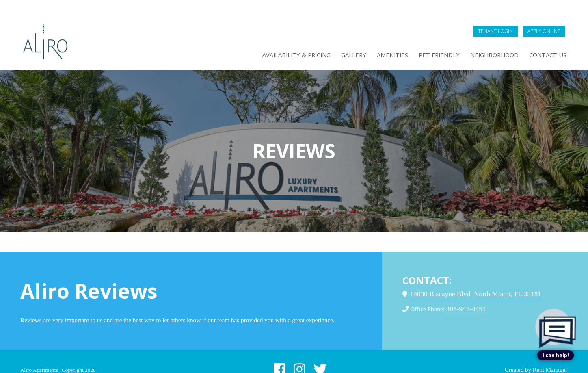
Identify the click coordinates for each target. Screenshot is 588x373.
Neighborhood (487, 39)
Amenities (377, 39)
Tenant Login (489, 14)
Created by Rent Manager (516, 363)
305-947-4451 (472, 292)
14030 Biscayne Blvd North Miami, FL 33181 (477, 277)
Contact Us (546, 39)
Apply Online (543, 14)
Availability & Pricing (273, 39)
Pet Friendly (427, 39)
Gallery (335, 39)
